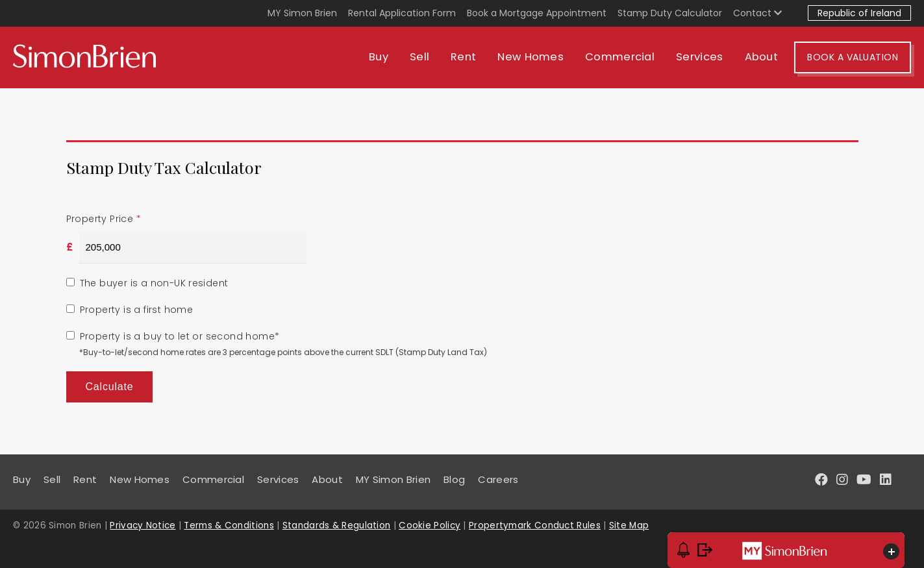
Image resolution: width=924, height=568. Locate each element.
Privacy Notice (143, 525)
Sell (419, 57)
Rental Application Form (402, 13)
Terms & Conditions (229, 525)
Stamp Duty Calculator (670, 13)
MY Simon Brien (302, 13)
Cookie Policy (430, 525)
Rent (463, 57)
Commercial (620, 57)
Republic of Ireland (859, 13)
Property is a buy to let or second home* (180, 336)
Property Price (104, 219)
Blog (454, 479)
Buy (379, 57)
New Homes (531, 57)
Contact (757, 13)
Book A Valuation (853, 57)
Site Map (629, 525)
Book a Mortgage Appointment (537, 13)
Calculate (110, 387)
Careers (498, 479)
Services (699, 57)
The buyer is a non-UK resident (154, 283)
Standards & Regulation (337, 525)
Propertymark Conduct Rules (535, 525)
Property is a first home (137, 310)
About (762, 57)
